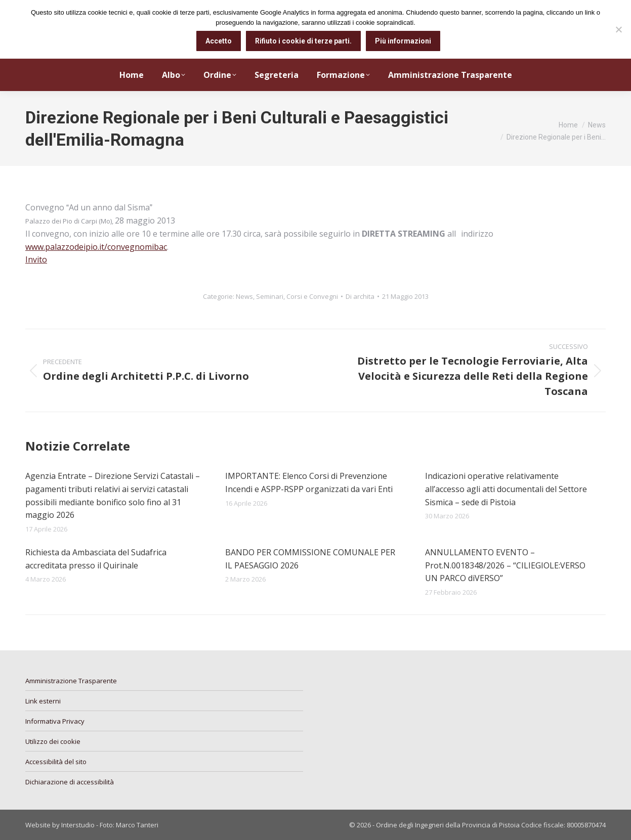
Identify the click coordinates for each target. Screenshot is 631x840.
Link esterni (43, 701)
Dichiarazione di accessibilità (70, 782)
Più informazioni (403, 41)
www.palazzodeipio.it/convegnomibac (96, 247)
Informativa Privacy (55, 721)
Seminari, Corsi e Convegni (297, 296)
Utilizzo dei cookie (53, 741)
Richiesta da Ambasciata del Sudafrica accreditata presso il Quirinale (96, 559)
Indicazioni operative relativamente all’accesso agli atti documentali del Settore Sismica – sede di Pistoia (506, 489)
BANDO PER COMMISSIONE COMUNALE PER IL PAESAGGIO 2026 (310, 559)
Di (360, 296)
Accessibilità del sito (56, 762)
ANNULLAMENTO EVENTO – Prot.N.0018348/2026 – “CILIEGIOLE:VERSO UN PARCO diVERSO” (505, 565)
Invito (36, 259)
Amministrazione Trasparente (71, 681)
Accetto (219, 41)
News (244, 296)
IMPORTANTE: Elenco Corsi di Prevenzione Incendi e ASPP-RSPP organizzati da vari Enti (309, 482)
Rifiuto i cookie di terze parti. (303, 41)
